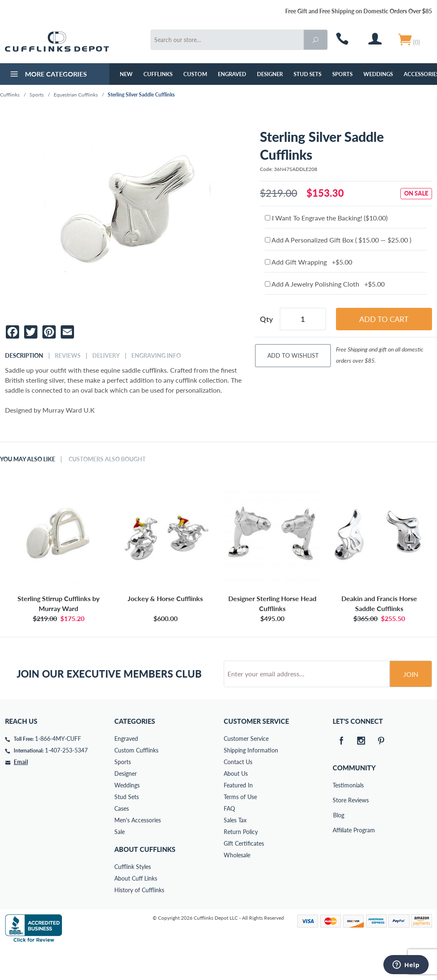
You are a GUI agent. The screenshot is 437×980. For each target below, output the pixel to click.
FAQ (229, 840)
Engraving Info (156, 356)
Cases (122, 840)
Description (24, 356)
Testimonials (338, 817)
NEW (126, 74)
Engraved (232, 74)
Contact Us (238, 793)
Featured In (238, 817)
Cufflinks (158, 74)
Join (411, 706)
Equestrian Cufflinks (76, 95)
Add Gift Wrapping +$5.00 (309, 262)
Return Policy (241, 863)
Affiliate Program (338, 862)
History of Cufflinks (139, 922)
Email (21, 793)
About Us (236, 805)
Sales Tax (235, 852)
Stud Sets (307, 74)
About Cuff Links (136, 910)
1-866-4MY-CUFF (58, 770)
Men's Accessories (138, 852)
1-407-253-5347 (66, 782)
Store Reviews (338, 832)
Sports (342, 74)
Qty (267, 319)
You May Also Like (28, 459)
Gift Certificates (244, 875)
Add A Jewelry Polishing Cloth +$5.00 (325, 284)
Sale (120, 863)
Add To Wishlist (293, 355)
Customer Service (246, 770)
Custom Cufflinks (136, 782)
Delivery (106, 356)
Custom (195, 74)
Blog (339, 847)
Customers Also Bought (107, 459)
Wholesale (237, 887)
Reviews (68, 356)
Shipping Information (251, 782)
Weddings (378, 74)
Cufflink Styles (133, 898)
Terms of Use (240, 828)
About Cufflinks (145, 881)
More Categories (48, 75)
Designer (270, 74)
